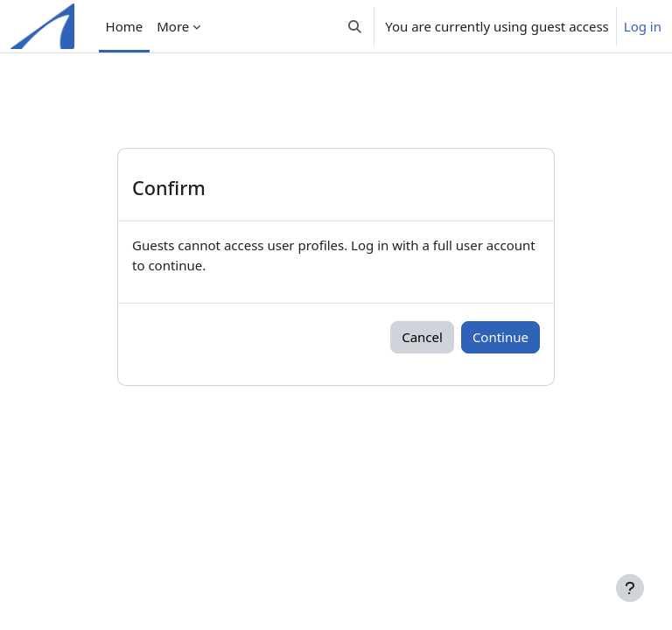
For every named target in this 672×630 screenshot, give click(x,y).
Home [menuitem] (125, 26)
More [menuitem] (173, 26)
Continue (500, 337)
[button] (355, 26)
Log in (643, 26)
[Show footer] (630, 588)
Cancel (422, 337)
